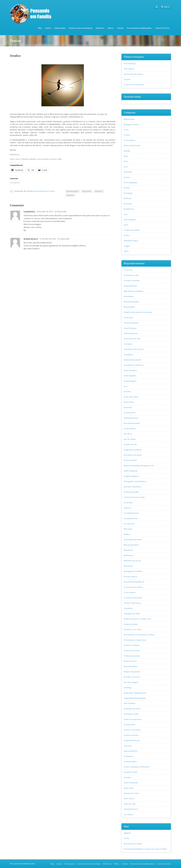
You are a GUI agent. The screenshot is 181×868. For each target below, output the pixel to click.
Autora (48, 28)
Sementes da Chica (132, 709)
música (127, 177)
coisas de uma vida (132, 339)
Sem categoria (130, 220)
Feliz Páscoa (129, 69)
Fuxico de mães (130, 460)
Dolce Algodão (130, 376)
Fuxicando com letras (133, 455)
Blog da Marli (129, 307)
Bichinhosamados (131, 302)
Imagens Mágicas (131, 476)
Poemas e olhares (132, 645)
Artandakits (129, 296)
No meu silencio (131, 576)
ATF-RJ (126, 838)
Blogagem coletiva (132, 124)
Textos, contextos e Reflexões (137, 767)
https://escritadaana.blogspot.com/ (139, 466)
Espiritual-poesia (131, 418)
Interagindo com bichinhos (135, 481)
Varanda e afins (131, 772)
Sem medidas (130, 703)
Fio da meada (130, 428)
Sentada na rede (131, 714)
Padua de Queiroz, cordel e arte (137, 619)
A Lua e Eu (128, 270)
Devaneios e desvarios (134, 365)
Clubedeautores (131, 333)
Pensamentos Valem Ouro (135, 640)
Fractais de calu (130, 444)
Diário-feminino (130, 370)
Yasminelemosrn (131, 809)
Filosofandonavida (132, 423)
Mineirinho (128, 550)
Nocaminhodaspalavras (134, 582)
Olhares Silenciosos (132, 603)
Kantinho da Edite (131, 492)
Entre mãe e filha (131, 397)
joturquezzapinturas (133, 487)
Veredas (127, 777)
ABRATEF (127, 833)
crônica (127, 135)
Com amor (128, 344)
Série (126, 225)
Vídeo (126, 251)
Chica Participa (130, 328)
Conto (126, 130)
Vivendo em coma (131, 793)
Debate (127, 151)
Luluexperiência (131, 518)
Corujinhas (128, 355)
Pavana (127, 79)
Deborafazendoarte (132, 360)
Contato (120, 28)
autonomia (87, 191)
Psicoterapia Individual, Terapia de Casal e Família (145, 849)
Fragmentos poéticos (133, 450)
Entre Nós (128, 407)
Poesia (127, 188)
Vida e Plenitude (131, 783)
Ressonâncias (130, 63)
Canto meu (128, 318)
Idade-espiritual (131, 471)
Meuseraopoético (131, 545)
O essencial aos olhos (133, 587)
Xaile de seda (130, 804)
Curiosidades (129, 140)
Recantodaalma (131, 666)
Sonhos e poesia (131, 735)
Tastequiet (128, 756)
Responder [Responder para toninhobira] (62, 211)
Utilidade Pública (131, 241)
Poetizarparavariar (132, 656)
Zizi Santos (128, 814)
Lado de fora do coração (134, 497)
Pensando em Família (133, 844)
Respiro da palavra (132, 672)
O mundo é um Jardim (133, 598)
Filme (126, 156)
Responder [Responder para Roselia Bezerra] (65, 239)
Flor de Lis (128, 434)
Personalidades (131, 183)
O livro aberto (130, 592)
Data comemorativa (132, 145)
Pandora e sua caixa (133, 629)
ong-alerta (128, 608)
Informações (60, 28)
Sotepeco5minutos (132, 740)
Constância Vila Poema (134, 349)
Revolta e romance (132, 677)
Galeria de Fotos (162, 28)
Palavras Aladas (131, 624)
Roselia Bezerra (31, 239)
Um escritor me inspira (133, 74)
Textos (52, 191)
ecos (126, 386)
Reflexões (100, 28)
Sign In (166, 7)
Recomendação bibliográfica (140, 28)
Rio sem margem (131, 682)
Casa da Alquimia (131, 323)
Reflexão (128, 198)
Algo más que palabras (134, 291)
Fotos (126, 161)
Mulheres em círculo (132, 561)
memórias (128, 172)
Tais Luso (128, 746)
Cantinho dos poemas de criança (138, 312)
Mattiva (127, 534)
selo (126, 214)
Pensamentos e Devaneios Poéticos (139, 635)
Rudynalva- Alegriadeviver (135, 693)
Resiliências (129, 209)
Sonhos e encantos (132, 730)
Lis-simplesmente (131, 513)
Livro (126, 167)
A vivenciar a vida (131, 275)
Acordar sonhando (132, 280)
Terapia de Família (132, 230)
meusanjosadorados (133, 539)
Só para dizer (130, 725)
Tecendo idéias (130, 762)
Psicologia (128, 193)
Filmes (111, 28)
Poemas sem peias (132, 650)
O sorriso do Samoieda (134, 85)
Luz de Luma (129, 524)
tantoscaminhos (131, 751)
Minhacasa (128, 555)
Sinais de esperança (133, 719)
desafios (99, 191)
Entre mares (129, 402)
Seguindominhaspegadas (135, 698)
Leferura (127, 508)
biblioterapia (129, 119)
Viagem (127, 246)
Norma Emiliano (40, 191)
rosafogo (128, 687)
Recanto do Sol (130, 661)
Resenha (128, 204)
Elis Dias (127, 391)
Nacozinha (128, 566)
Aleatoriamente (130, 286)
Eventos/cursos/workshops (81, 28)
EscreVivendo (130, 413)
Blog (40, 28)
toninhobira (29, 212)
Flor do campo (130, 439)
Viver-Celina (129, 798)
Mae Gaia (128, 529)
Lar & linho (128, 503)
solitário (70, 195)
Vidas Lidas (129, 788)
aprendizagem (72, 191)
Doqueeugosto (130, 381)
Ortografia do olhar (132, 614)
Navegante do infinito (133, 571)
